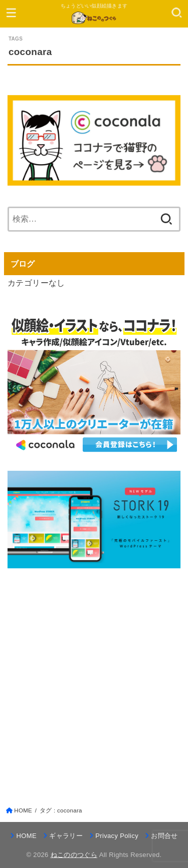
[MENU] (11, 13)
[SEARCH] (177, 13)
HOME (27, 836)
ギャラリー (66, 836)
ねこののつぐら (74, 855)
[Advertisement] (94, 678)
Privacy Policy (117, 836)
